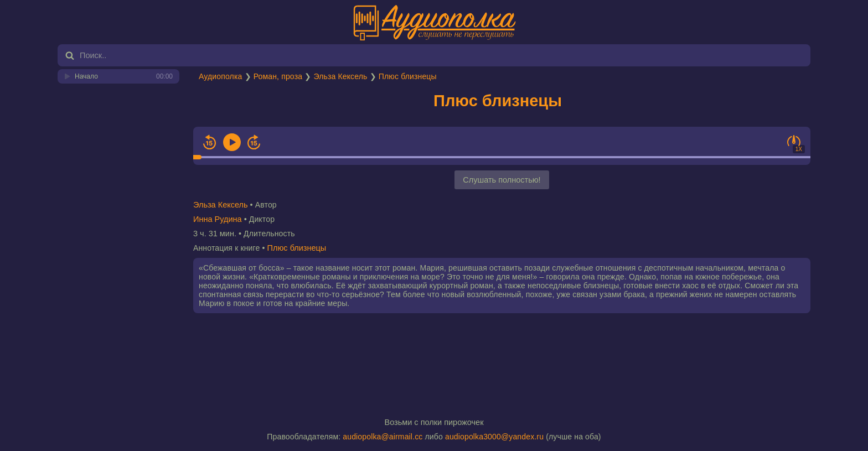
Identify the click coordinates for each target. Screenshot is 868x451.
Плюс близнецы (408, 76)
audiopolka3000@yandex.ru (494, 437)
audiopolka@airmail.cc (383, 437)
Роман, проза (278, 76)
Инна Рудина (218, 219)
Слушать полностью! (502, 180)
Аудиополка (220, 76)
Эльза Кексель (340, 76)
